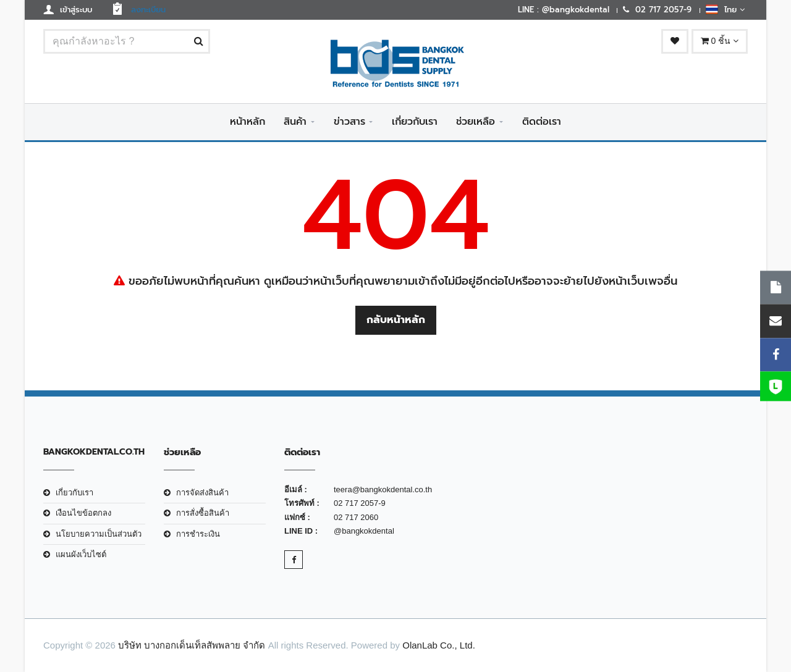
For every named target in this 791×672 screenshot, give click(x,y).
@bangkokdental (364, 531)
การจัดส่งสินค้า (202, 493)
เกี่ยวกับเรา (415, 122)
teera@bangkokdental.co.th (383, 489)
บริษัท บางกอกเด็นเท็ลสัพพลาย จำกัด (192, 645)
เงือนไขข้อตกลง (83, 513)
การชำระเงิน (198, 534)
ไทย (725, 9)
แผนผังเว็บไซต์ (81, 554)
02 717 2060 (356, 517)
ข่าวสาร (349, 122)
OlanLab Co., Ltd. (439, 645)
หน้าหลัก (247, 122)
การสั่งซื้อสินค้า (203, 513)
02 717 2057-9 (360, 503)
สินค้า (295, 122)
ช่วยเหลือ (476, 122)
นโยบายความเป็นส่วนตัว (99, 534)
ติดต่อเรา (542, 122)
